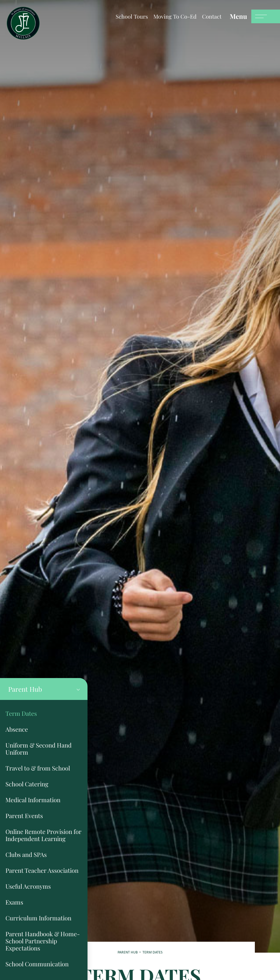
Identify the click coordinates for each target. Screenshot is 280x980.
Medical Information (33, 800)
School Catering (27, 784)
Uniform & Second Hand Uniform (39, 749)
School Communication (37, 964)
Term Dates (21, 713)
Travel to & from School (38, 768)
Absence (17, 729)
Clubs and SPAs (26, 854)
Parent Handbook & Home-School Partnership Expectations (43, 941)
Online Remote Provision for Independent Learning (43, 835)
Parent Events (24, 816)
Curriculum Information (38, 918)
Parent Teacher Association (42, 870)
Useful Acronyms (28, 886)
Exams (14, 902)
